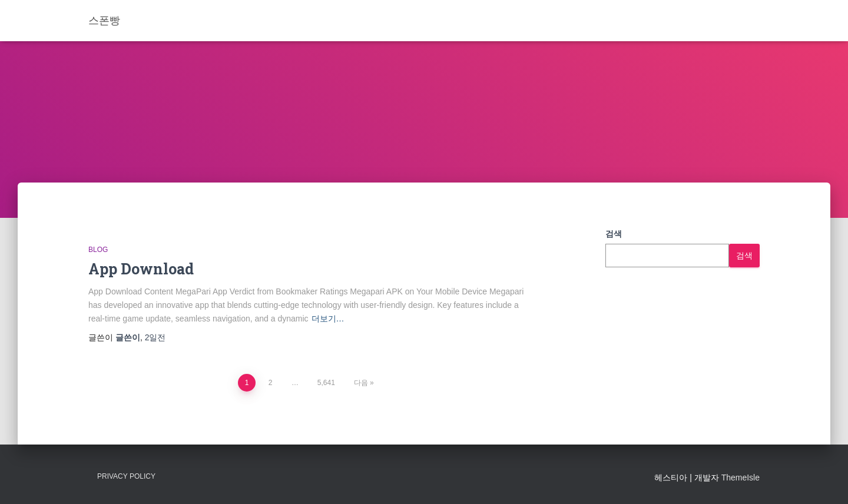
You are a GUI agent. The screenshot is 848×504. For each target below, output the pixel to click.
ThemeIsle (741, 478)
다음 (361, 383)
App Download (141, 269)
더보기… (328, 319)
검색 (614, 234)
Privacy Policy (126, 476)
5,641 (326, 383)
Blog (98, 250)
